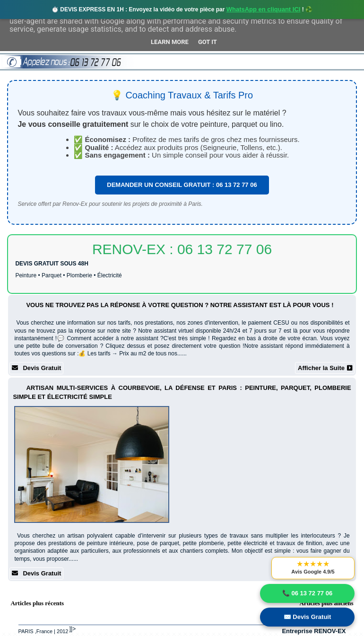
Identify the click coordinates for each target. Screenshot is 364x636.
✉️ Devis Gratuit (308, 617)
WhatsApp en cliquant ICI (264, 9)
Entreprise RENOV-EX (314, 631)
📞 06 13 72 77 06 (307, 593)
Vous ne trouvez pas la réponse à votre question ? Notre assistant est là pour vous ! (180, 305)
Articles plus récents (37, 603)
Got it (208, 42)
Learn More (170, 42)
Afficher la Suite (325, 368)
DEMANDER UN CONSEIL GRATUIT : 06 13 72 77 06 (182, 185)
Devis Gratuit (36, 368)
